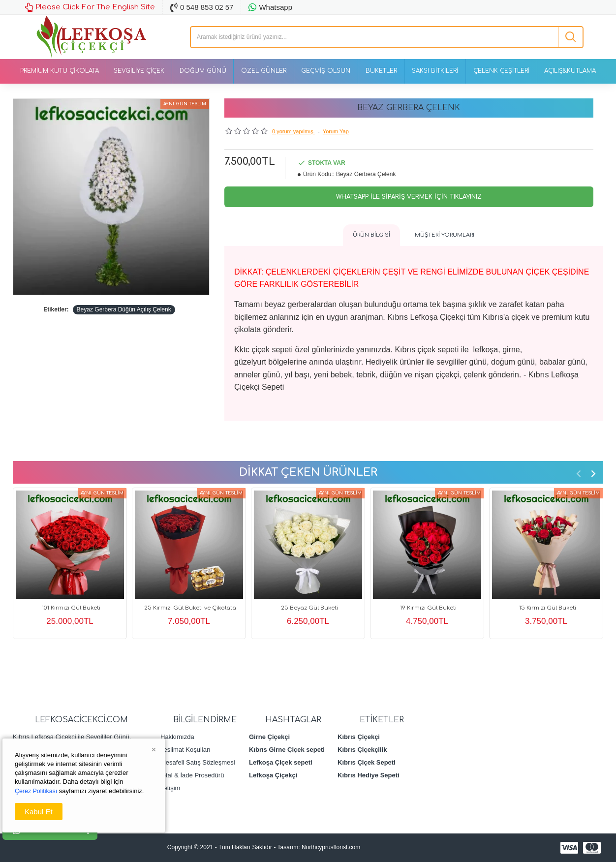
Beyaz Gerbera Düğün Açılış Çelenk (124, 309)
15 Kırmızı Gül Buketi (547, 608)
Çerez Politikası (37, 791)
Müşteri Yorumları (445, 235)
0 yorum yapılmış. (293, 131)
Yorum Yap (336, 131)
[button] (579, 473)
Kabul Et (39, 812)
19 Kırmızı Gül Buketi (429, 608)
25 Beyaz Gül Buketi (309, 608)
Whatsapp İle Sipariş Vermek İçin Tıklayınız (409, 197)
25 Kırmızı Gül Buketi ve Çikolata (190, 608)
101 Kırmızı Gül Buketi (71, 608)
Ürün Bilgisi (371, 235)
